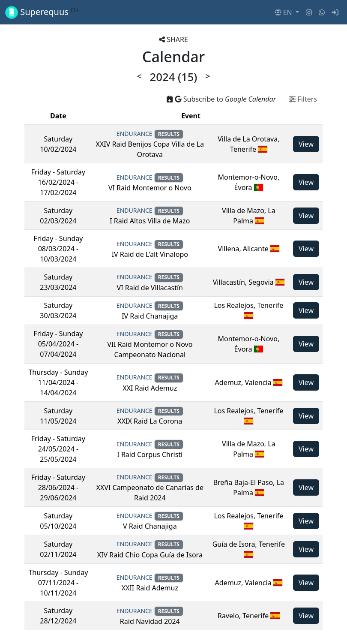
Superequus (42, 12)
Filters (303, 99)
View (306, 144)
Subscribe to (221, 99)
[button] (287, 12)
